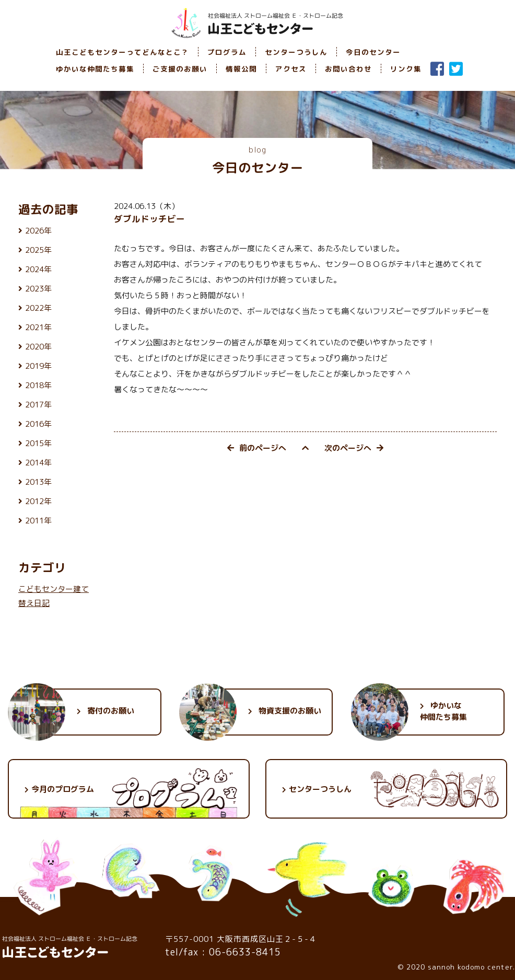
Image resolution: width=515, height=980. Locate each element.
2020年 (38, 347)
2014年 (38, 463)
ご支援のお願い (180, 69)
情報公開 (241, 69)
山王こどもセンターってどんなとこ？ (122, 52)
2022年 (38, 308)
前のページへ (257, 448)
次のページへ (354, 448)
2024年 (38, 269)
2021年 (38, 327)
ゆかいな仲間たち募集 (95, 69)
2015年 (38, 443)
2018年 (38, 385)
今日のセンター (373, 52)
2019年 (38, 366)
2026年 (38, 231)
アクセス (291, 69)
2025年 (38, 250)
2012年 (38, 501)
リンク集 (406, 69)
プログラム (227, 52)
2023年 (38, 289)
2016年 (38, 424)
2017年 (38, 405)
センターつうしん (296, 52)
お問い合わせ (348, 69)
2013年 (38, 482)
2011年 (38, 521)
